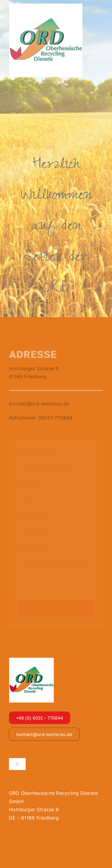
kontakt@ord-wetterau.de (39, 404)
